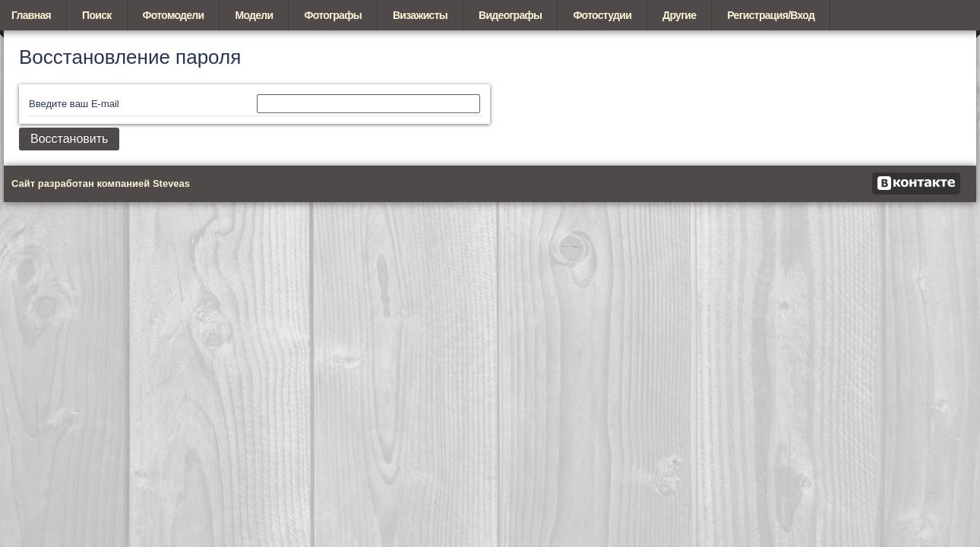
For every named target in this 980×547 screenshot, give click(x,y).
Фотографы (332, 15)
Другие (679, 15)
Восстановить (69, 139)
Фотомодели (174, 15)
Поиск (97, 15)
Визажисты (420, 15)
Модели (254, 15)
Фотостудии (602, 15)
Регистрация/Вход (771, 15)
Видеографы (510, 15)
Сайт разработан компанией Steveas (101, 183)
